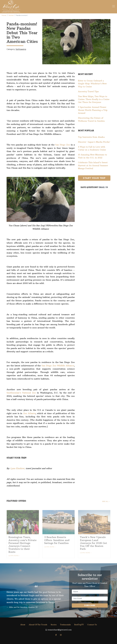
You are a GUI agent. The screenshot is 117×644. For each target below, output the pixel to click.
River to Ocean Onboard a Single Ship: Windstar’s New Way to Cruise (92, 84)
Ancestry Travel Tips (88, 92)
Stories (11, 15)
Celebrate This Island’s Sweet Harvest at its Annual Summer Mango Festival (93, 165)
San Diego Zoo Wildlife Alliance (58, 366)
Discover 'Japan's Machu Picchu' (94, 142)
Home (4, 15)
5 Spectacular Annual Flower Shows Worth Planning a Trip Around (93, 110)
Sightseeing (21, 49)
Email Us (103, 187)
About (23, 625)
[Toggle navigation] (114, 6)
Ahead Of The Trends (38, 625)
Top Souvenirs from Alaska (91, 137)
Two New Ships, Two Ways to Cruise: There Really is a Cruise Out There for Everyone (94, 99)
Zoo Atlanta (29, 413)
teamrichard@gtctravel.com (60, 630)
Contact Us (92, 625)
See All (105, 501)
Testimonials (65, 625)
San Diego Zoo (63, 145)
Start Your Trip (94, 178)
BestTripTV (79, 625)
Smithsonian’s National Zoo (21, 393)
